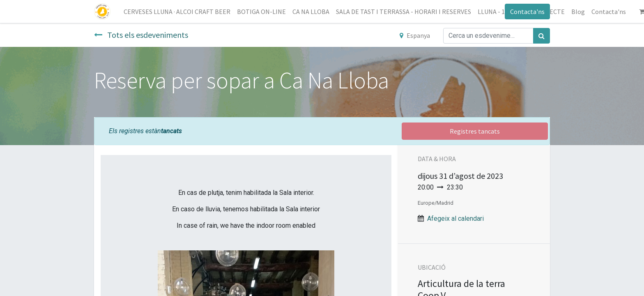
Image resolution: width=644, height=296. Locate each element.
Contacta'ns (527, 12)
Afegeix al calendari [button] (455, 219)
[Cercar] (542, 36)
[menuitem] (177, 12)
